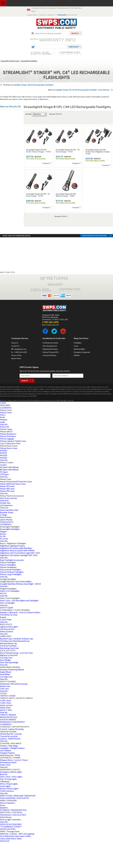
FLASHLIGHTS (7, 548)
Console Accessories (9, 762)
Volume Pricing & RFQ (51, 378)
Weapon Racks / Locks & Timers (14, 786)
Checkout (74, 47)
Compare (46, 163)
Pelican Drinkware (8, 462)
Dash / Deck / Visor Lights (11, 803)
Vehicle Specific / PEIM (10, 781)
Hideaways (5, 807)
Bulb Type (6, 144)
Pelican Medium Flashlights (12, 598)
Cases (76, 372)
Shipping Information (50, 375)
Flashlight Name (9, 156)
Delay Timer (5, 791)
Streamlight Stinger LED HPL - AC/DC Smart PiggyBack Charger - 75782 (98, 152)
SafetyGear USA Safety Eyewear (14, 710)
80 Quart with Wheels (9, 495)
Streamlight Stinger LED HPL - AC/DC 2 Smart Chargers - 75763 (38, 151)
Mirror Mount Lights (9, 810)
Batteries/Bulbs (79, 375)
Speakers (4, 833)
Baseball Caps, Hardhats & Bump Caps (17, 664)
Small (2, 443)
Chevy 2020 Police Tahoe (11, 864)
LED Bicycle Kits (7, 655)
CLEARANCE (6, 434)
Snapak (3, 643)
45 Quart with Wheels (9, 493)
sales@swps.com (20, 375)
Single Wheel (6, 698)
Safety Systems (7, 657)
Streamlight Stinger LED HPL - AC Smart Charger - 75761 (68, 151)
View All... (4, 450)
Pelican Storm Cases (9, 474)
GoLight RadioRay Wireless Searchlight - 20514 (20, 610)
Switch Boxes (6, 843)
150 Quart (4, 500)
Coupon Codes (32, 15)
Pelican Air (5, 453)
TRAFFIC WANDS (8, 741)
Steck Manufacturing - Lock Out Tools (16, 679)
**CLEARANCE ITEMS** (11, 853)
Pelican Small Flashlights (10, 595)
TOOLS (3, 719)
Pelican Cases (6, 438)
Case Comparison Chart (10, 469)
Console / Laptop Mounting (12, 755)
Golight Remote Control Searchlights (16, 607)
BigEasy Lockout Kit (9, 681)
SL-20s (3, 562)
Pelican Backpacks (8, 460)
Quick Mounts (6, 545)
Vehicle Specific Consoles (11, 760)
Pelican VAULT (7, 457)
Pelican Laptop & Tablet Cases (13, 467)
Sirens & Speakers (8, 829)
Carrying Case (6, 684)
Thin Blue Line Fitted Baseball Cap (15, 667)
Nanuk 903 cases (7, 512)
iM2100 (4, 481)
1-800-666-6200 (20, 378)
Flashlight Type (9, 113)
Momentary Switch (8, 788)
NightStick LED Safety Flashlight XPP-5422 (19, 581)
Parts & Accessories (9, 524)
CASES (3, 429)
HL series (4, 564)
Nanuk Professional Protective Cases (16, 507)
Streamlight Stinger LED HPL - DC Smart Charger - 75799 (38, 195)
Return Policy (16, 384)
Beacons (4, 800)
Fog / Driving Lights (8, 805)
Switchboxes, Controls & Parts (13, 841)
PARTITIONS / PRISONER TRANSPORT (18, 822)
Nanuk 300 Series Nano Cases (13, 510)
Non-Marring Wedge (9, 688)
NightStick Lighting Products (13, 572)
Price (4, 228)
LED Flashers (6, 776)
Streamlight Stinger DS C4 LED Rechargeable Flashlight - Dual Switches (79, 90)
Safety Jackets (6, 731)
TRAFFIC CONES (8, 722)
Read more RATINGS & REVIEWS (95, 262)
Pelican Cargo (6, 455)
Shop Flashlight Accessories (12, 586)
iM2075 (4, 479)
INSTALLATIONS (8, 855)
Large (2, 448)
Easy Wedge (5, 686)
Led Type (6, 204)
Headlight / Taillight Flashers (12, 774)
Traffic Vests (6, 726)
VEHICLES (5, 867)
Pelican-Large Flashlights (11, 600)
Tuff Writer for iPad (9, 641)
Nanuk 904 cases (7, 514)
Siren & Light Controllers (10, 845)
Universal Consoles (8, 757)
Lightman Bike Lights (9, 653)
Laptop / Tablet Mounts (10, 764)
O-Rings (4, 541)
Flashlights (78, 369)
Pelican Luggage (7, 465)
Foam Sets (4, 526)
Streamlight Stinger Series (10, 61)
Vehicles (77, 381)
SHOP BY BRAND (8, 745)
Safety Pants (5, 734)
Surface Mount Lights (9, 814)
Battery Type (8, 132)
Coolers (3, 491)
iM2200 (4, 484)
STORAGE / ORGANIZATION (13, 836)
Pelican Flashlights (8, 591)
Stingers (4, 557)
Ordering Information (50, 369)
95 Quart (4, 498)
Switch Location (9, 216)
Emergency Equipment (82, 378)
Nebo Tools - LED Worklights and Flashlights (19, 626)
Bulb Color (6, 192)
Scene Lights (5, 812)
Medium (4, 445)
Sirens (3, 831)
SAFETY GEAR (6, 634)
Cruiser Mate (6, 645)
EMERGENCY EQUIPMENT (13, 748)
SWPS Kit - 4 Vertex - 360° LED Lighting (17, 860)
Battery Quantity (10, 180)
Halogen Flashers (7, 779)
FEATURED (5, 431)
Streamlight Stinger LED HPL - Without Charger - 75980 (66, 195)
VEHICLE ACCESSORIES (11, 850)
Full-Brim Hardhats (8, 672)
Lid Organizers (6, 531)
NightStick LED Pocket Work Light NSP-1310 (20, 579)
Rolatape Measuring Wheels (12, 695)
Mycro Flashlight (7, 629)
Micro (3, 441)
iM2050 (4, 476)
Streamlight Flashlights (29, 61)
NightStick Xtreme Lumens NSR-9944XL (17, 576)
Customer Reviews (49, 381)
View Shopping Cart (50, 372)
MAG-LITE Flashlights (10, 617)
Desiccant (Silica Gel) (9, 536)
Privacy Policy (16, 381)
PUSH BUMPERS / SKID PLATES (14, 824)
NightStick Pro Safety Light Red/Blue (16, 574)
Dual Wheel (5, 700)
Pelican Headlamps (8, 593)
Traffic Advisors (7, 817)
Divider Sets (5, 529)
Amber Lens (5, 712)
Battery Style (8, 168)
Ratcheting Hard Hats (9, 674)
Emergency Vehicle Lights (11, 798)
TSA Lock (4, 534)
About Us (51, 15)
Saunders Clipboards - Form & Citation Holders (20, 638)
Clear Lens (4, 714)
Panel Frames (6, 543)
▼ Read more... (43, 99)
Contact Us (43, 15)
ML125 (3, 619)
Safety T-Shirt (6, 736)
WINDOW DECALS (9, 743)
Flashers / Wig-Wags (9, 772)
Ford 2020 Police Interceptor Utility (15, 862)
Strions (3, 560)
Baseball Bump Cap (8, 669)
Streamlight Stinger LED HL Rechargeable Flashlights (28, 85)
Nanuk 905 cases (7, 517)
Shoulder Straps (7, 538)
